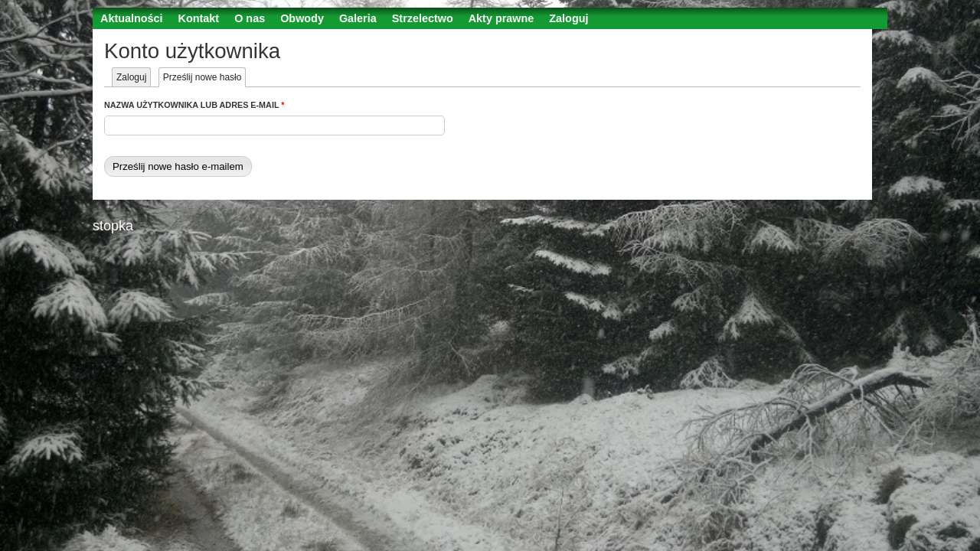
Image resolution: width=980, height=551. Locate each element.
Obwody (302, 18)
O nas (250, 18)
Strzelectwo (423, 18)
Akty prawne (501, 18)
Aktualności (132, 18)
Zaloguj (568, 18)
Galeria (358, 18)
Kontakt (199, 18)
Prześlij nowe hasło (205, 77)
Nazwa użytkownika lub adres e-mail (194, 105)
